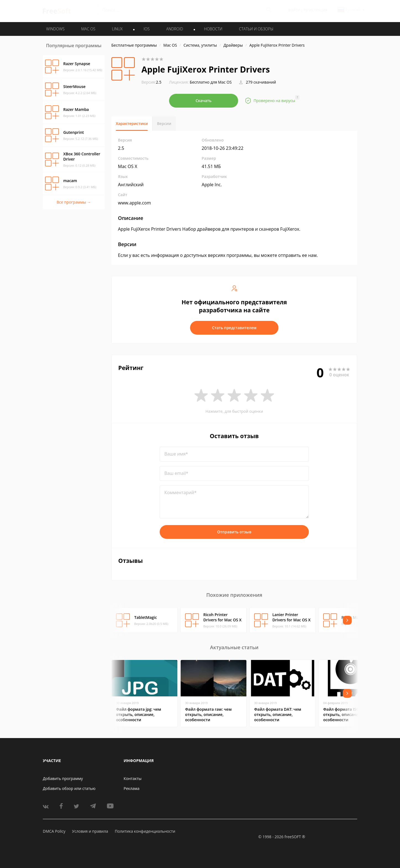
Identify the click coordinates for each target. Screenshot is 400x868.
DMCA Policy (54, 831)
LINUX (117, 29)
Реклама (132, 788)
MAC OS (88, 29)
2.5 (151, 82)
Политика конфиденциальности (145, 831)
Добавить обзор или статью (69, 788)
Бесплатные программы (134, 45)
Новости (213, 29)
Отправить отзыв (234, 532)
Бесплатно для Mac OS (211, 82)
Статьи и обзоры (256, 29)
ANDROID (175, 29)
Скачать (204, 101)
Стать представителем (234, 328)
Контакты (133, 778)
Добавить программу (63, 778)
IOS (147, 29)
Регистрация (315, 10)
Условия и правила (90, 831)
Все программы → (74, 202)
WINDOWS (55, 29)
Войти (294, 10)
